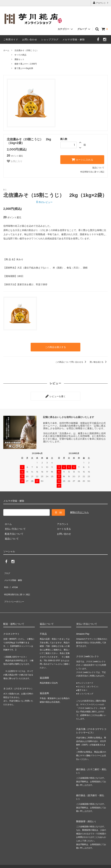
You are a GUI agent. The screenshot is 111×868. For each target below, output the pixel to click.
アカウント (101, 3)
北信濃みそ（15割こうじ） (26, 50)
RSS (6, 580)
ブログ (7, 570)
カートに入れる (82, 160)
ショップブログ (50, 39)
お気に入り (15, 161)
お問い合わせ (30, 39)
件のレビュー (44, 202)
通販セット (19, 59)
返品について (98, 168)
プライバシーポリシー (15, 589)
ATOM (13, 580)
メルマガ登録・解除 (74, 39)
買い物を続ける (99, 361)
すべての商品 (20, 55)
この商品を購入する (55, 347)
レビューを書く (55, 395)
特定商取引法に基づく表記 (92, 172)
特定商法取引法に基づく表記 (18, 584)
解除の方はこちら (80, 510)
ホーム (6, 50)
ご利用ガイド (11, 39)
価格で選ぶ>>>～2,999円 (26, 64)
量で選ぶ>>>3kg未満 (24, 68)
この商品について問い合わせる (71, 361)
